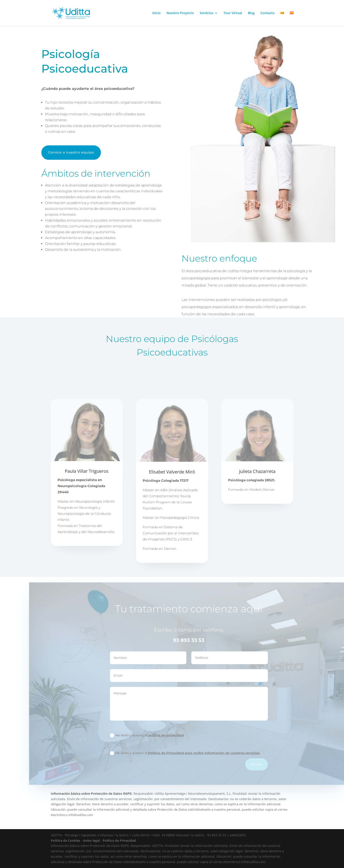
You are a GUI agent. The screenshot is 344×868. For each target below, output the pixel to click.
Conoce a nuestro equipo (71, 152)
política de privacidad (180, 735)
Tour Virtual (233, 13)
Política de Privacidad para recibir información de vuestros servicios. (218, 753)
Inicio (156, 13)
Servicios (206, 13)
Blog (251, 13)
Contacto (267, 13)
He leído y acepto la (161, 735)
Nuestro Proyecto (180, 13)
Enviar (270, 764)
